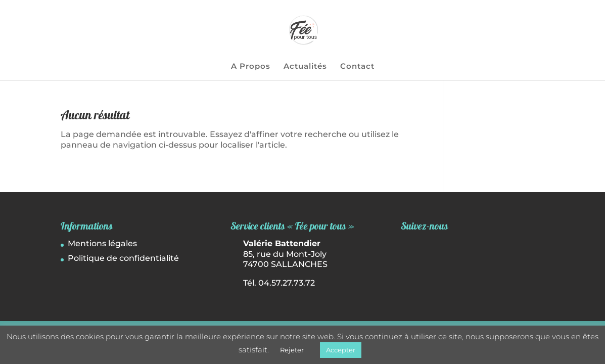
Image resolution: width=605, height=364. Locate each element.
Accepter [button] (341, 350)
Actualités (305, 67)
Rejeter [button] (292, 350)
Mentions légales (102, 243)
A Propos (251, 67)
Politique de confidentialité (123, 258)
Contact (357, 67)
